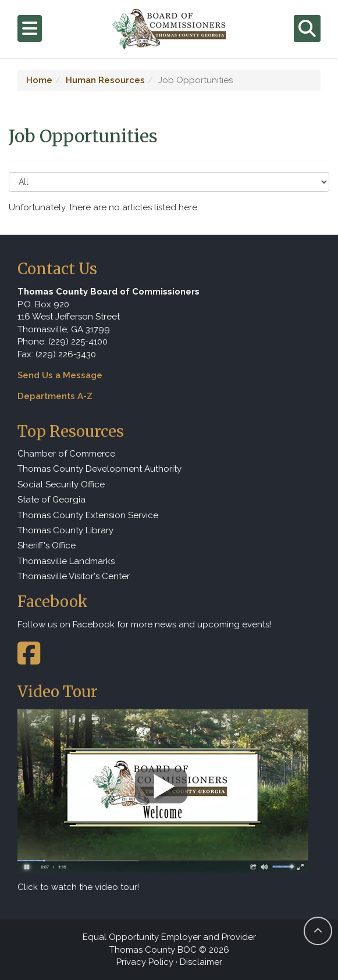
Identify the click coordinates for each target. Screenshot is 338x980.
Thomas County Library (65, 530)
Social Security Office (61, 484)
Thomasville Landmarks (66, 561)
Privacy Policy (145, 962)
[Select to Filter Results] (169, 182)
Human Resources (105, 80)
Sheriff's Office (47, 545)
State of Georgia (51, 500)
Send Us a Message (60, 375)
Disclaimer (201, 962)
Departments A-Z (55, 396)
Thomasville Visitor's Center (74, 576)
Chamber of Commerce (66, 454)
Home (39, 80)
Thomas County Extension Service (88, 515)
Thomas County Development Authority (99, 469)
